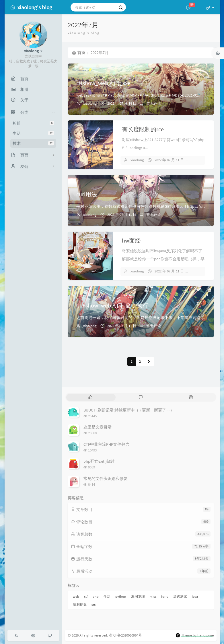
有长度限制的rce (143, 129)
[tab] (91, 397)
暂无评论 (154, 103)
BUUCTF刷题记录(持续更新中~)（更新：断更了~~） (129, 410)
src (94, 604)
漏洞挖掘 (80, 604)
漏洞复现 (138, 596)
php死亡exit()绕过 (99, 461)
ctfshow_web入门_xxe (103, 83)
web (76, 596)
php (96, 596)
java (195, 596)
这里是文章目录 (98, 427)
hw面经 (131, 240)
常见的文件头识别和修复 (106, 478)
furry (165, 596)
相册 (33, 123)
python (121, 596)
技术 (33, 143)
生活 (33, 133)
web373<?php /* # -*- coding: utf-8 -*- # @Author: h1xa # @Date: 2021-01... (138, 95)
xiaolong (90, 103)
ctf (86, 596)
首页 (79, 53)
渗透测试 (180, 596)
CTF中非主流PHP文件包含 (106, 444)
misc (153, 596)
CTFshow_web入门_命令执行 (112, 305)
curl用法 (87, 194)
